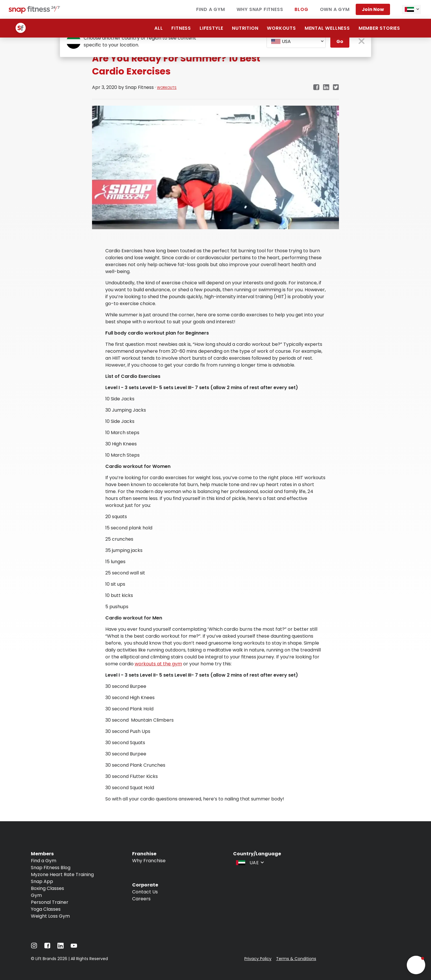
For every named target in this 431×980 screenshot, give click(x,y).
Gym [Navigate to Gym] (36, 895)
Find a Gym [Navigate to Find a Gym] (211, 9)
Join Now (373, 9)
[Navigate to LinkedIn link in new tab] (326, 88)
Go (340, 41)
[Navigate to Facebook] (47, 947)
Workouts (281, 28)
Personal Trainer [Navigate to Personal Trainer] (50, 902)
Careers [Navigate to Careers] (141, 899)
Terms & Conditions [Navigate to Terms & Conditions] (296, 959)
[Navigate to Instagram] (34, 947)
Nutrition (245, 28)
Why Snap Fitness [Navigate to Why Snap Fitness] (260, 9)
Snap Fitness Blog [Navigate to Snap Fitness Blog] (51, 868)
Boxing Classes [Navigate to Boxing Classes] (47, 888)
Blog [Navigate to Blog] (301, 9)
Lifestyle (211, 28)
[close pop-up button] (362, 42)
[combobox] (411, 10)
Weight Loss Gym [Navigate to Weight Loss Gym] (50, 916)
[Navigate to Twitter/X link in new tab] (336, 88)
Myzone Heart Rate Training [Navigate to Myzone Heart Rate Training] (62, 874)
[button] (416, 965)
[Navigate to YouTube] (74, 947)
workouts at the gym (158, 664)
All (159, 28)
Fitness (181, 28)
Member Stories (379, 28)
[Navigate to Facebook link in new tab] (316, 88)
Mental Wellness (327, 28)
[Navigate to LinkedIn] (61, 947)
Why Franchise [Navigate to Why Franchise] (149, 861)
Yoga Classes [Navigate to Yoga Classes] (46, 909)
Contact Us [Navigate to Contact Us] (145, 892)
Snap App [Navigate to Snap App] (42, 881)
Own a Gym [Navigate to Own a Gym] (335, 9)
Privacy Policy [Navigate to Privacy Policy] (258, 959)
